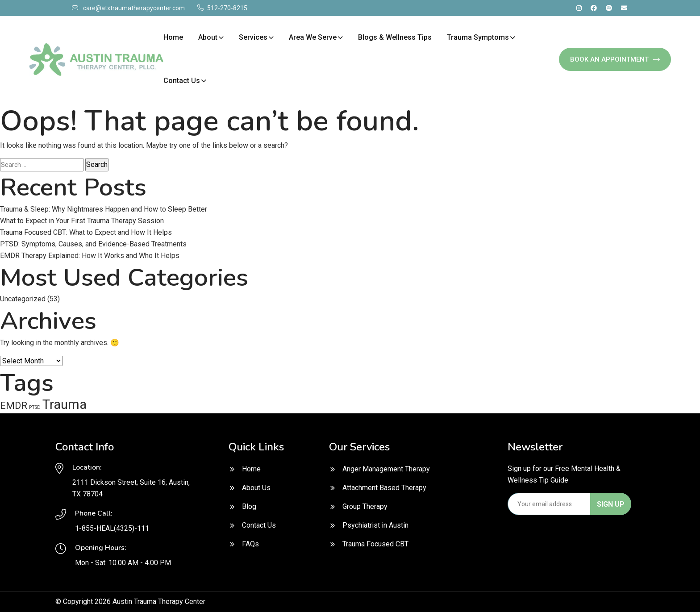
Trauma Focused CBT (375, 544)
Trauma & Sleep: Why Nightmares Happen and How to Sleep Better (104, 209)
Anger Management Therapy (386, 469)
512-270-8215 (227, 8)
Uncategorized (23, 299)
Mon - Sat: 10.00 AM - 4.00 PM (123, 563)
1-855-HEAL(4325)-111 (112, 528)
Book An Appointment (615, 59)
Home (173, 37)
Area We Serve (313, 37)
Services (253, 37)
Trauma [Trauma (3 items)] (65, 404)
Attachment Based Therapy (384, 488)
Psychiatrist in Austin (375, 525)
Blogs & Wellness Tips (395, 37)
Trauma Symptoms (478, 37)
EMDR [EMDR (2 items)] (14, 406)
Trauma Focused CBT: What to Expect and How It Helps (86, 232)
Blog (249, 506)
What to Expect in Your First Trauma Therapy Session (82, 221)
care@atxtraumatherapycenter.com (134, 8)
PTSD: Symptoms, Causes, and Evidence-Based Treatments (93, 244)
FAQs (250, 544)
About (208, 37)
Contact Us (182, 81)
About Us (256, 488)
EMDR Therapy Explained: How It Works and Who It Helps (90, 256)
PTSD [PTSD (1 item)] (35, 407)
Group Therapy (365, 506)
